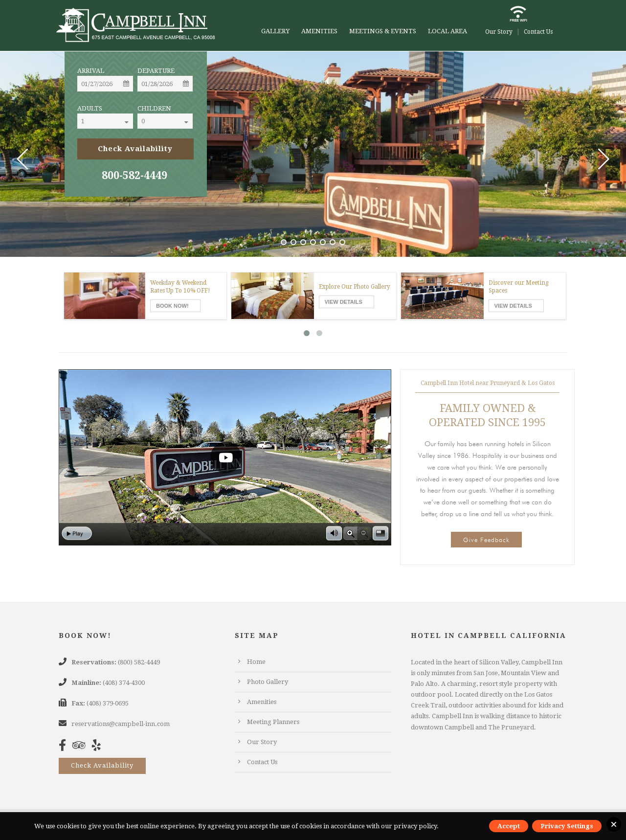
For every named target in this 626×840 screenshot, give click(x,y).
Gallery (275, 31)
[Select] (113, 121)
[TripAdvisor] (81, 747)
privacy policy (415, 826)
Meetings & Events (383, 31)
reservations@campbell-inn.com (121, 724)
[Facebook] (65, 747)
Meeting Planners (273, 722)
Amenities (319, 31)
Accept (509, 826)
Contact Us (538, 32)
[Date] (105, 84)
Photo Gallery (268, 682)
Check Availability (102, 765)
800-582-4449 (134, 175)
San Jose (486, 673)
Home (256, 662)
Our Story (499, 32)
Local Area (447, 31)
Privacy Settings (567, 826)
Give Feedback (486, 540)
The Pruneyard (511, 727)
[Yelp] (99, 747)
